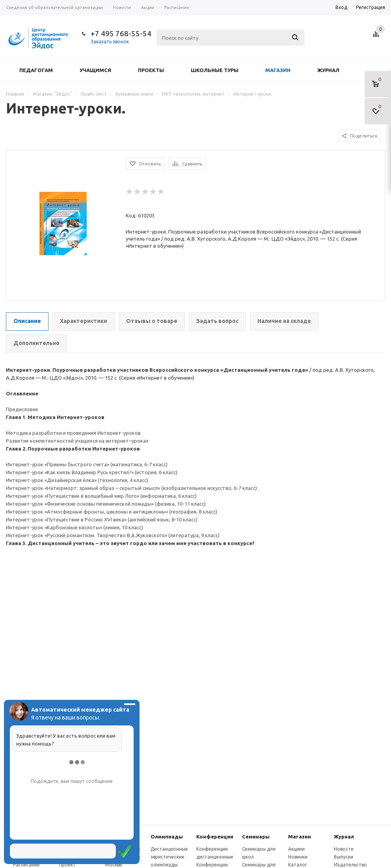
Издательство (350, 865)
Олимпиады (167, 836)
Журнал (328, 70)
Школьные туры (215, 70)
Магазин (278, 70)
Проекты (151, 70)
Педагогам (36, 70)
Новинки (298, 857)
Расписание (26, 865)
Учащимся (95, 70)
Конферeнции (215, 836)
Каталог (298, 865)
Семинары (256, 836)
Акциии (296, 849)
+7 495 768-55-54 (121, 33)
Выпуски (344, 857)
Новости (344, 849)
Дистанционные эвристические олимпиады (169, 857)
